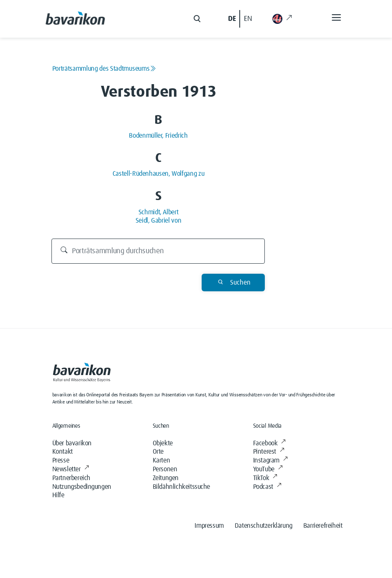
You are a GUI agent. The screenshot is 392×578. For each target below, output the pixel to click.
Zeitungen (166, 478)
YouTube (268, 469)
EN (248, 19)
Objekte (163, 443)
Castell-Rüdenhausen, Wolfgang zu (158, 174)
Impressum (209, 526)
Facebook (269, 443)
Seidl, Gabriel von (159, 221)
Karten (161, 460)
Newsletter (71, 469)
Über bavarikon (72, 443)
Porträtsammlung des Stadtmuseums (104, 69)
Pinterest (269, 452)
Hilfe (58, 495)
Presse (61, 460)
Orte (158, 452)
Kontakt (63, 452)
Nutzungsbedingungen (82, 487)
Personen (165, 469)
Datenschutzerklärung (264, 526)
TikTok (265, 478)
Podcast (267, 487)
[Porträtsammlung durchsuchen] (158, 251)
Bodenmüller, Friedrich (158, 136)
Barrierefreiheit (323, 526)
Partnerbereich (71, 478)
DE (232, 19)
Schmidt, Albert (159, 212)
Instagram (270, 460)
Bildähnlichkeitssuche (182, 487)
